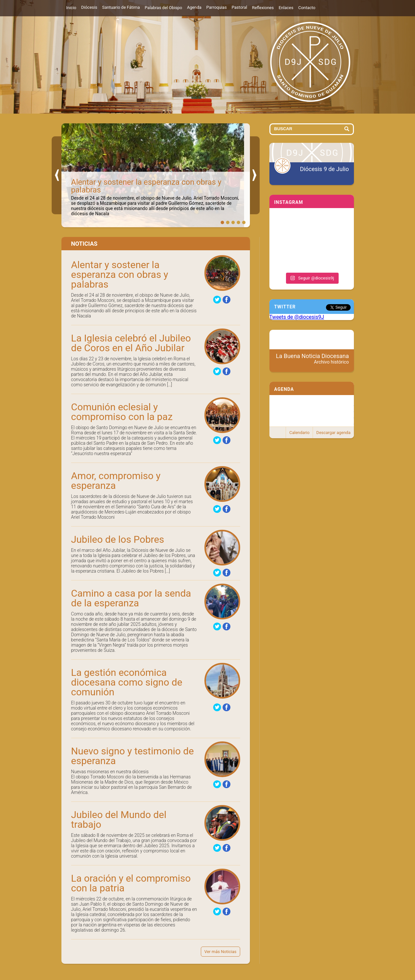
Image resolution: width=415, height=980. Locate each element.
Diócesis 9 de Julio (324, 169)
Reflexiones (263, 8)
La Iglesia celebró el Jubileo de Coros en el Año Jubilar (131, 343)
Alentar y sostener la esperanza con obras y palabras (146, 186)
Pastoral (240, 7)
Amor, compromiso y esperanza (116, 481)
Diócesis (89, 7)
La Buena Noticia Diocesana (312, 359)
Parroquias (217, 7)
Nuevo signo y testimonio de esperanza (133, 756)
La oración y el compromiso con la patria (131, 883)
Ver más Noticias (220, 952)
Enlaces (286, 8)
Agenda (194, 7)
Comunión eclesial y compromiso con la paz (122, 412)
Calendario (299, 433)
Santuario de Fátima (121, 7)
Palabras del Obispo (163, 8)
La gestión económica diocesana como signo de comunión (127, 682)
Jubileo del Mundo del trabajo (119, 819)
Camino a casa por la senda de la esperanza (131, 598)
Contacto (307, 8)
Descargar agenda (333, 433)
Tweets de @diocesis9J (297, 317)
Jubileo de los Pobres (118, 539)
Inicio (71, 8)
